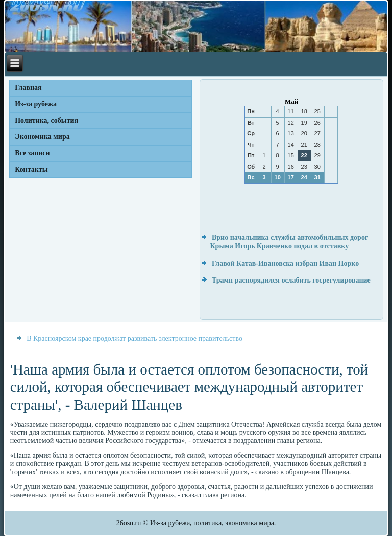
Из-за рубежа (36, 104)
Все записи (32, 153)
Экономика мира (42, 137)
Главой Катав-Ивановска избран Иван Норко (285, 263)
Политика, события (46, 120)
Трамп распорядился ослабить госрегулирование (291, 280)
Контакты (31, 169)
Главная (28, 88)
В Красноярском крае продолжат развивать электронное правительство (134, 339)
